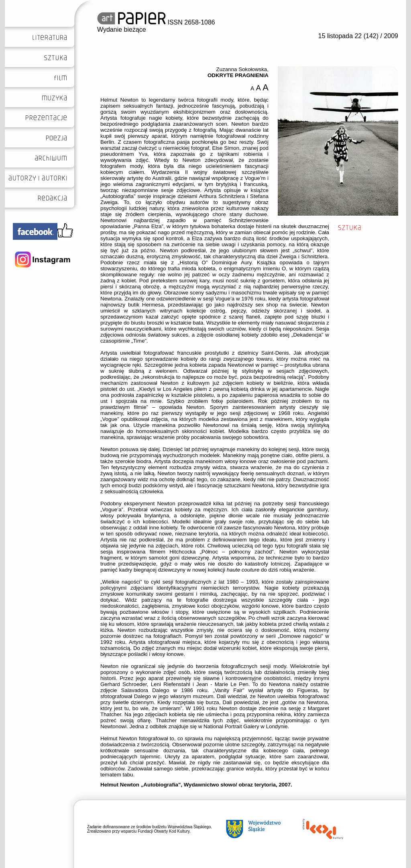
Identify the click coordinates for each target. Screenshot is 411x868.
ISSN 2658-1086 (156, 22)
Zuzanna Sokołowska (242, 69)
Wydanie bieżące (122, 30)
